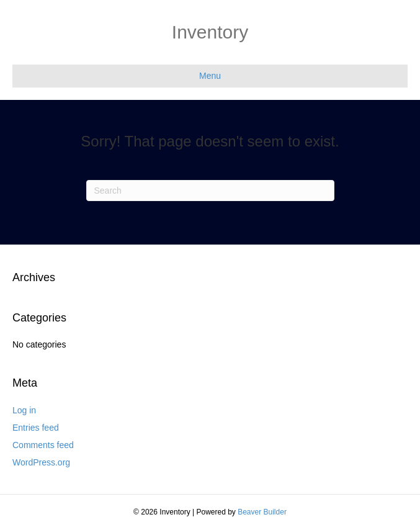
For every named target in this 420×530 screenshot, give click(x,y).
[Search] (210, 191)
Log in (24, 410)
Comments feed (43, 445)
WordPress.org (41, 462)
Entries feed (36, 428)
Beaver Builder (262, 512)
